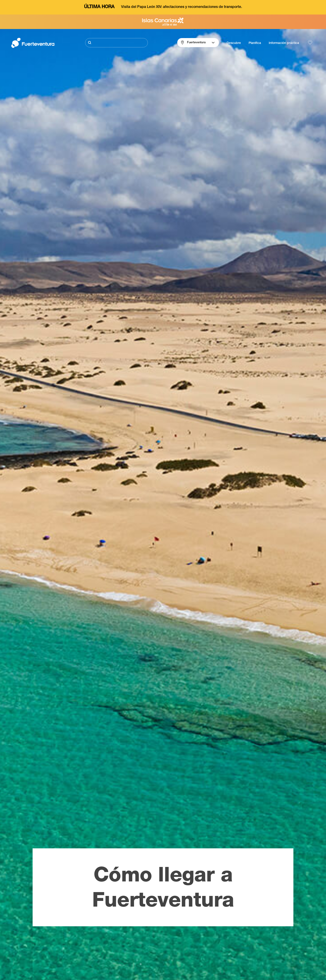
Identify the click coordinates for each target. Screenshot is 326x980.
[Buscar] (116, 43)
